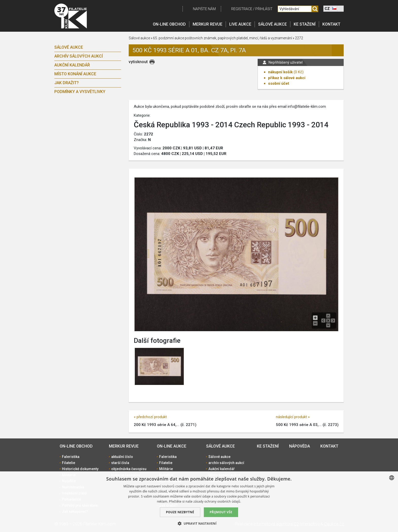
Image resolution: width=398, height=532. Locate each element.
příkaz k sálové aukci (287, 78)
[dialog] (199, 502)
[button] (199, 523)
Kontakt (331, 24)
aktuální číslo (122, 457)
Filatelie (69, 463)
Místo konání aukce (75, 74)
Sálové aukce (272, 24)
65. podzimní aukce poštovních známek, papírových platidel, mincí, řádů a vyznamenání (223, 38)
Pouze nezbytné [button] (180, 512)
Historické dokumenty (80, 469)
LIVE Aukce (240, 24)
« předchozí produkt (150, 417)
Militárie (166, 469)
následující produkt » (293, 417)
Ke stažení (305, 24)
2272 (299, 38)
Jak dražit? (67, 83)
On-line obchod (169, 24)
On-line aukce (172, 446)
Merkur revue (208, 24)
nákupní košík (280, 72)
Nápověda (300, 446)
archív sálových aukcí (79, 56)
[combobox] (392, 478)
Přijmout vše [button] (221, 512)
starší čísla (120, 463)
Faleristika (71, 457)
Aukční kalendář (72, 65)
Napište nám (204, 9)
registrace (242, 9)
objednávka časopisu (129, 469)
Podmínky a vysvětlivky (80, 92)
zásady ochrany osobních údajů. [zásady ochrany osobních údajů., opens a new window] (217, 501)
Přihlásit (264, 9)
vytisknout (138, 62)
